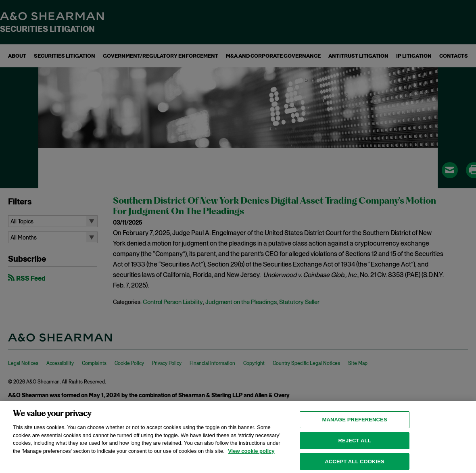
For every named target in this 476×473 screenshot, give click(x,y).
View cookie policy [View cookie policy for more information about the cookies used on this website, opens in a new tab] (251, 455)
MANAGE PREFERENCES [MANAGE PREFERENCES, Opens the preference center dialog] (354, 423)
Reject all (355, 444)
